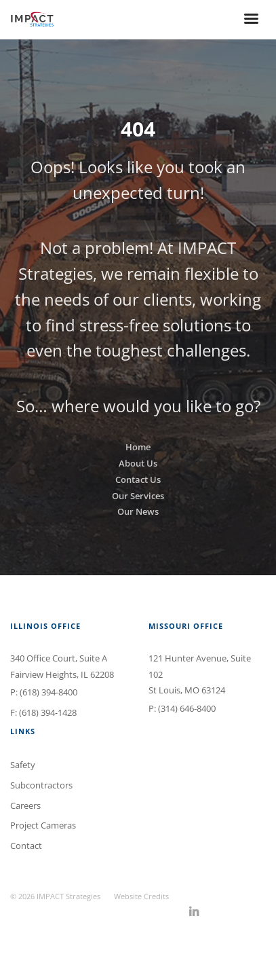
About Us (138, 463)
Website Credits (141, 896)
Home (138, 447)
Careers (25, 805)
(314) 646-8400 (187, 708)
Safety (23, 765)
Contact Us (138, 479)
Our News (138, 511)
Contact (26, 846)
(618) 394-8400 (48, 692)
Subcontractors (41, 785)
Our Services (138, 496)
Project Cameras (43, 825)
